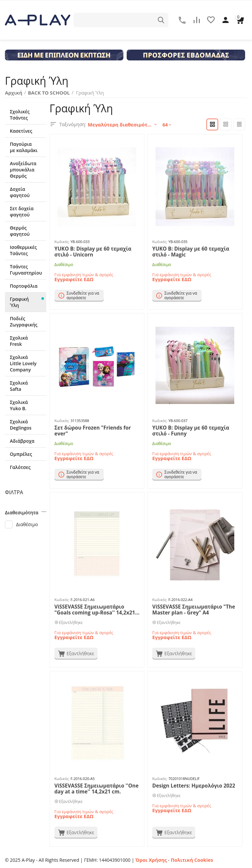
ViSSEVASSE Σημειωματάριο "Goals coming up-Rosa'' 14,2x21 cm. (94, 609)
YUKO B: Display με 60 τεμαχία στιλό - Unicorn (96, 251)
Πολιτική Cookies (189, 859)
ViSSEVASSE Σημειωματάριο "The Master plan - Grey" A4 (190, 609)
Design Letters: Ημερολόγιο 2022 (190, 785)
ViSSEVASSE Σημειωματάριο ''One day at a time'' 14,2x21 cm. (93, 788)
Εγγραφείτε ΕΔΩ (73, 278)
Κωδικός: (62, 241)
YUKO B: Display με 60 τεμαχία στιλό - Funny (194, 430)
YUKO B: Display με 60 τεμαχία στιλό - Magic (194, 251)
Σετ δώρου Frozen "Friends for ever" (96, 427)
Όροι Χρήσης (150, 859)
